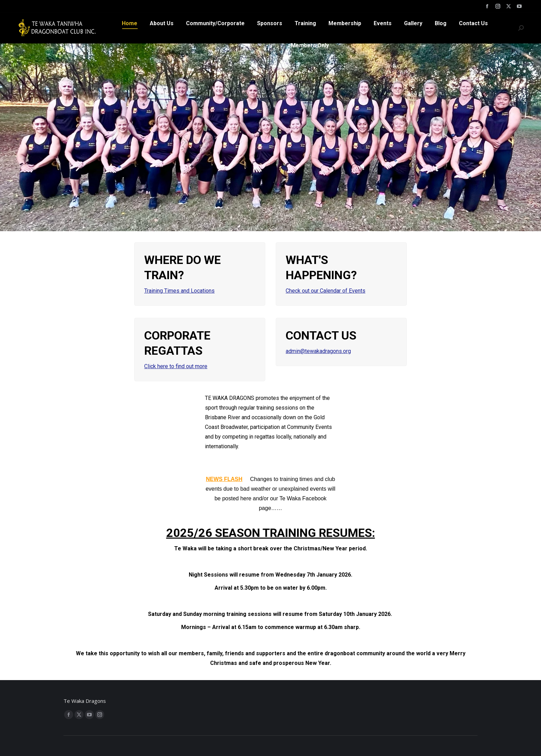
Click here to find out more (176, 366)
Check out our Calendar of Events (326, 291)
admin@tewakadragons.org (318, 351)
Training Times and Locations (179, 291)
